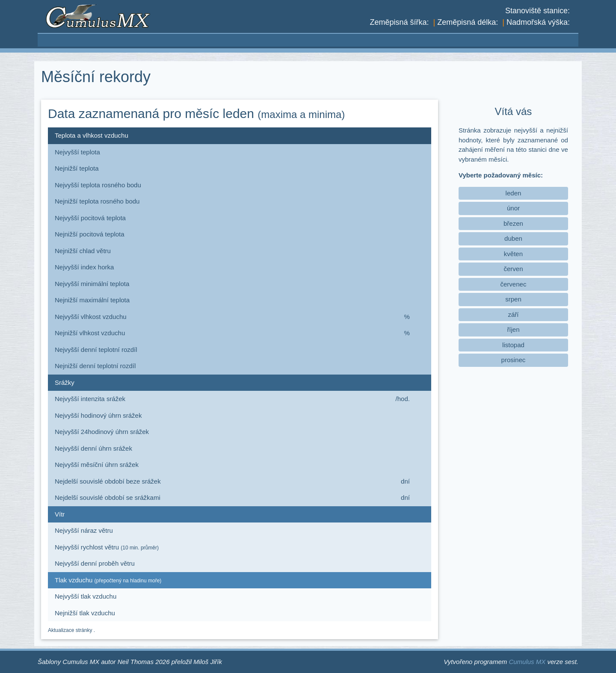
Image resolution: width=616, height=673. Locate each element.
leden (514, 193)
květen (513, 254)
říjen (513, 329)
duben (513, 238)
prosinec (514, 360)
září (513, 314)
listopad (513, 345)
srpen (513, 299)
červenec (514, 284)
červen (513, 269)
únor (513, 208)
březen (513, 223)
